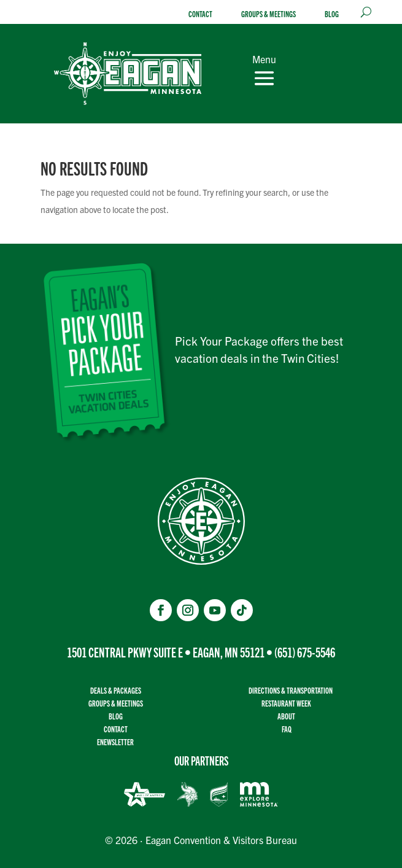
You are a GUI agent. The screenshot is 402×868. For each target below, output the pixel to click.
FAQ (287, 729)
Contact (200, 14)
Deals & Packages (116, 690)
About (286, 716)
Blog (332, 14)
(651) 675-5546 (305, 652)
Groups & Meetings (269, 14)
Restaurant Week (286, 703)
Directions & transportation (291, 690)
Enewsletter (115, 742)
